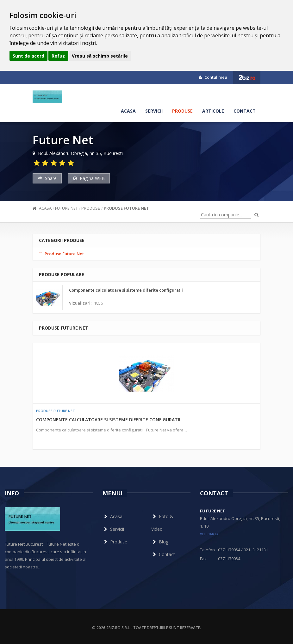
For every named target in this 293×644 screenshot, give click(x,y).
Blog (160, 542)
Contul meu (213, 77)
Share (47, 178)
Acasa (128, 111)
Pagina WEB (89, 178)
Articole (213, 111)
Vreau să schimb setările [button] (100, 56)
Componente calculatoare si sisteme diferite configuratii (108, 420)
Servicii (154, 111)
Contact (245, 111)
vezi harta (209, 534)
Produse (182, 111)
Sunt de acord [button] (28, 56)
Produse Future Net (126, 208)
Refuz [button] (58, 56)
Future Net (66, 208)
